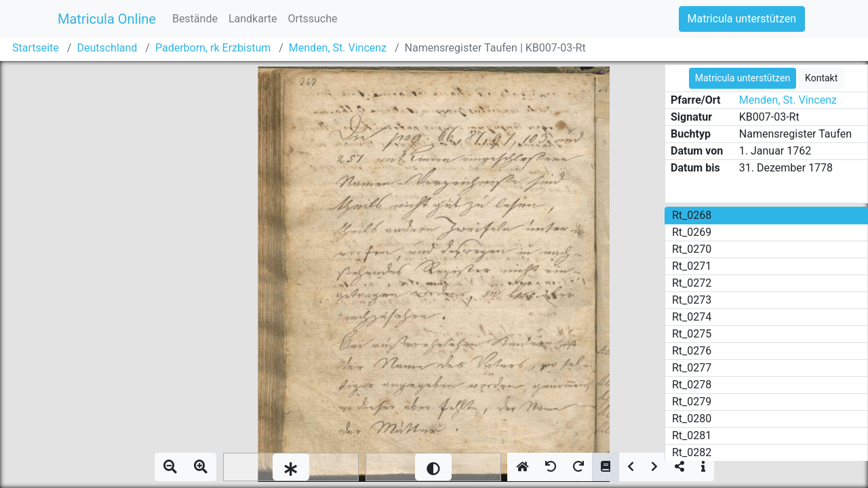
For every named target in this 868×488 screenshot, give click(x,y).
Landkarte (253, 19)
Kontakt (821, 78)
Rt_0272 (692, 283)
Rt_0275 (692, 334)
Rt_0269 (692, 232)
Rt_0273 (692, 300)
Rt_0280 (692, 419)
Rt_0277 (692, 368)
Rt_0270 (692, 249)
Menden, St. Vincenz (338, 48)
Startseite (36, 48)
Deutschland (107, 48)
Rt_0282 (692, 452)
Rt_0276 (692, 351)
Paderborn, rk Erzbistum (213, 48)
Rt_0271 (692, 266)
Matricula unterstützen (742, 19)
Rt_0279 (692, 402)
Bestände (195, 19)
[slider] (291, 467)
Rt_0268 (692, 215)
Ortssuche (312, 19)
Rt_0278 (692, 385)
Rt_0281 (692, 435)
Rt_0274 (692, 317)
